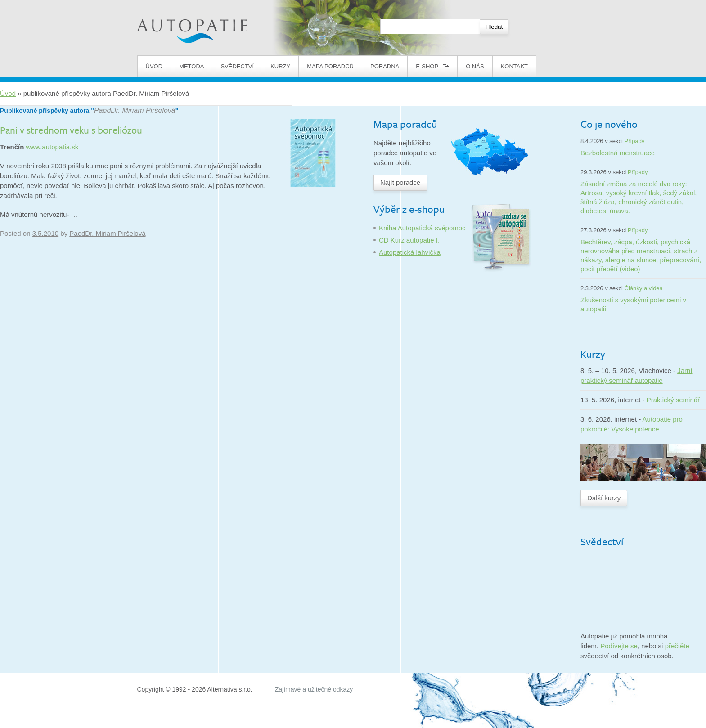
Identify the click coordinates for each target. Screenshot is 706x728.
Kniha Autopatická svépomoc (422, 228)
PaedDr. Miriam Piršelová (135, 110)
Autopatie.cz (156, 5)
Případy (635, 141)
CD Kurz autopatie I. (409, 240)
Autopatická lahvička (410, 252)
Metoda (191, 66)
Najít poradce (400, 182)
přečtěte (677, 646)
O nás (475, 66)
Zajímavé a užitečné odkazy (314, 689)
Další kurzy (604, 498)
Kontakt (514, 66)
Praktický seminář (673, 400)
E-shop (432, 66)
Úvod (154, 66)
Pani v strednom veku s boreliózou (71, 130)
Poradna (385, 66)
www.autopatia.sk (52, 147)
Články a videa (644, 288)
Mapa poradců (330, 66)
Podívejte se (619, 646)
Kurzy (280, 66)
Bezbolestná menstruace (618, 153)
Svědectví (237, 66)
